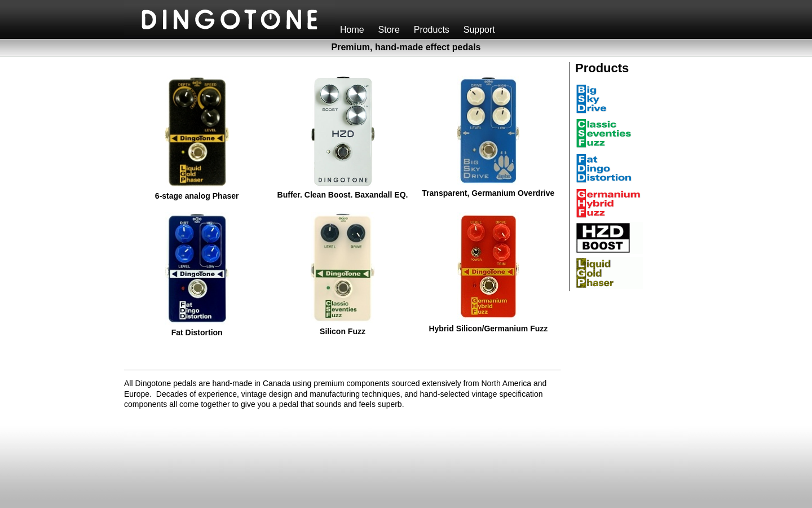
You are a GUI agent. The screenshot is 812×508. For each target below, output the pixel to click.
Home (355, 30)
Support (482, 30)
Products (434, 30)
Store (392, 30)
